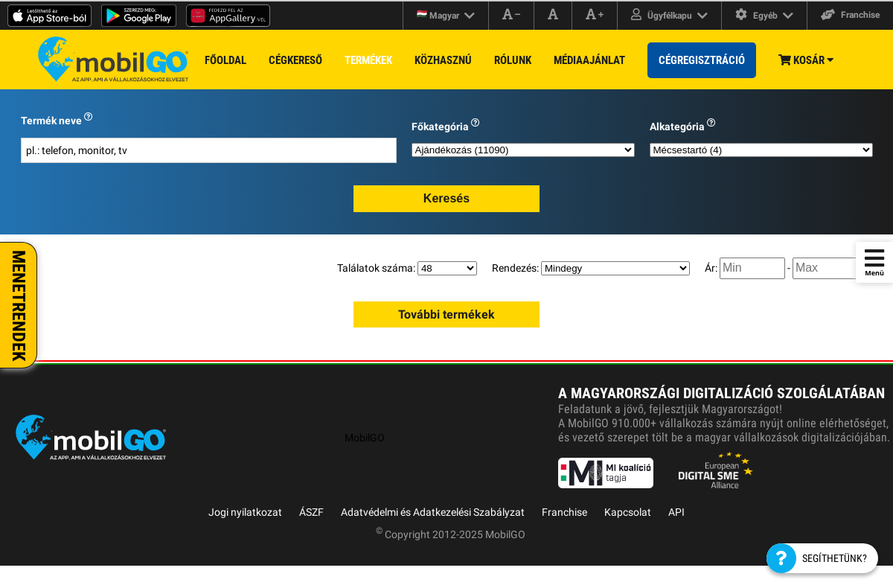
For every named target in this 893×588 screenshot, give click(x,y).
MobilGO (365, 438)
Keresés (446, 198)
